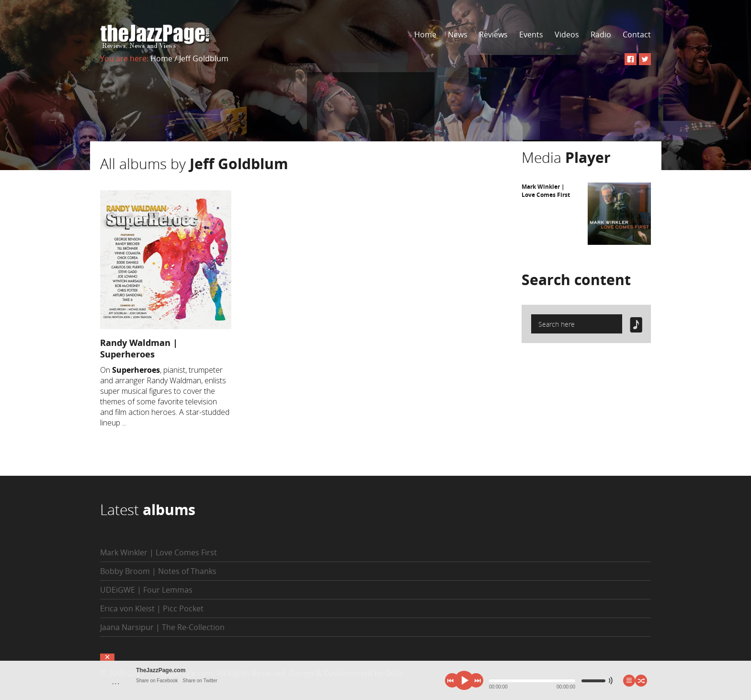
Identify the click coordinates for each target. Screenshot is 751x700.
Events (531, 34)
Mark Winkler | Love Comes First (546, 191)
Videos (567, 34)
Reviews (493, 34)
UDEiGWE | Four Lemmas (146, 590)
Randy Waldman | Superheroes (139, 348)
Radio (601, 34)
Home (425, 34)
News (458, 34)
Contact (637, 34)
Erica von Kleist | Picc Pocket (152, 608)
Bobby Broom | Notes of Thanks (158, 571)
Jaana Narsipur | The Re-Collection (162, 627)
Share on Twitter (200, 681)
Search (576, 280)
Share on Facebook (157, 681)
